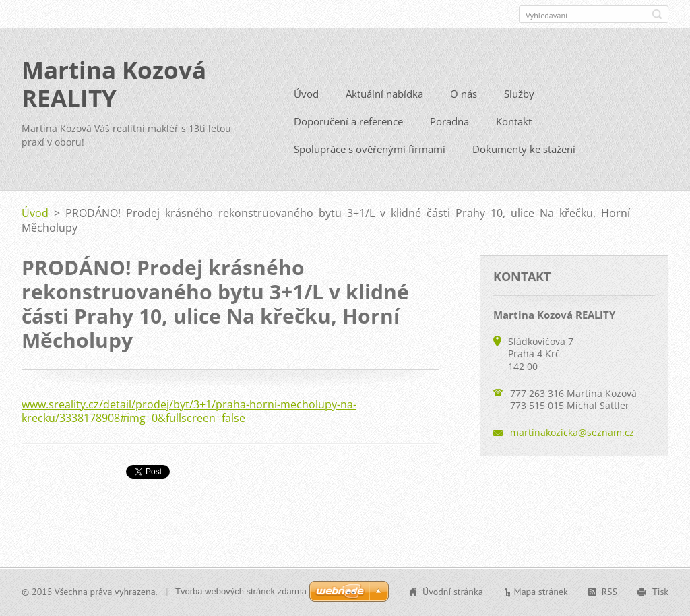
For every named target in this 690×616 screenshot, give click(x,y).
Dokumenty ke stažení (524, 154)
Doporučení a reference (348, 126)
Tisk (660, 593)
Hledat (657, 14)
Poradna (449, 126)
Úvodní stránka (453, 593)
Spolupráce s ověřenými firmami (370, 154)
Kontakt (514, 126)
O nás (464, 98)
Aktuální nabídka (384, 98)
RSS (609, 593)
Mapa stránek (541, 593)
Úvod (306, 98)
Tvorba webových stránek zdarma (241, 593)
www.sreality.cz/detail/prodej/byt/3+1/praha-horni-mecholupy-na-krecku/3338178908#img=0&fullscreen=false (189, 416)
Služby (519, 98)
